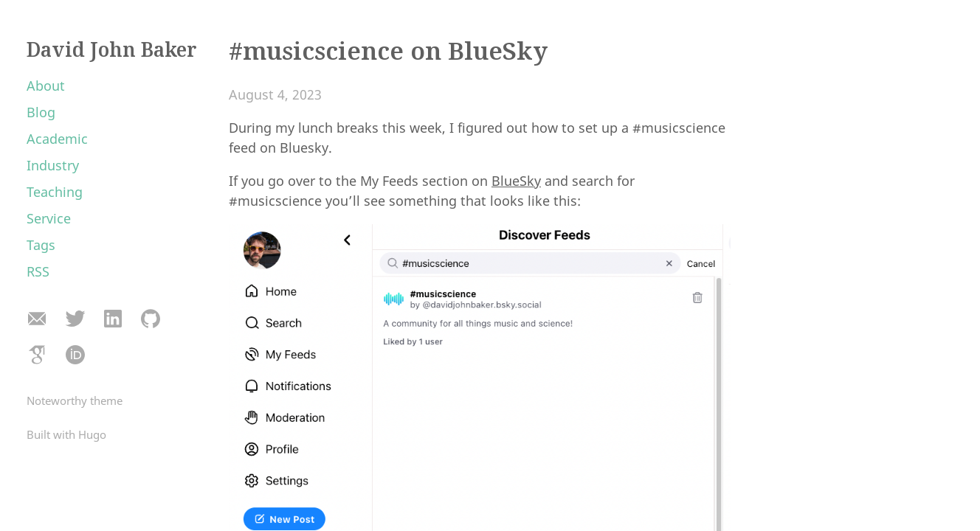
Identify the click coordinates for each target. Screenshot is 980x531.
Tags (41, 245)
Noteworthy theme (75, 400)
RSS (38, 271)
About (46, 86)
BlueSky (516, 181)
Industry (53, 165)
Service (49, 218)
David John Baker (112, 49)
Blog (41, 112)
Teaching (55, 192)
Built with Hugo (66, 434)
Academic (57, 139)
